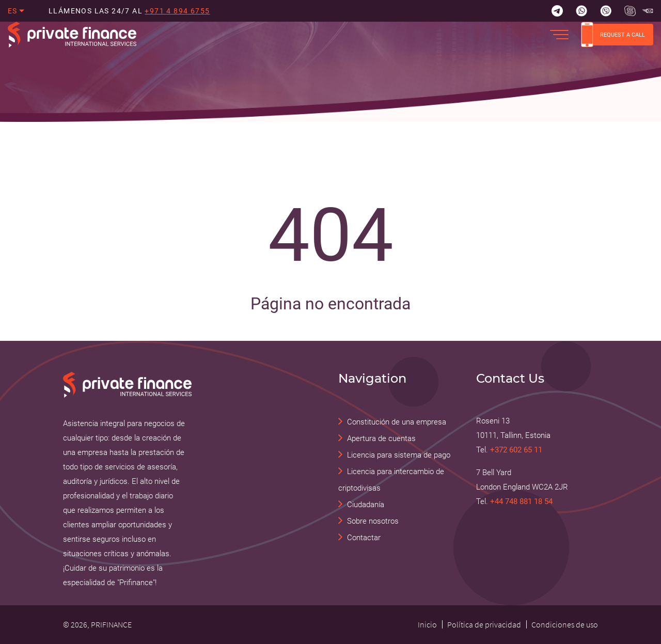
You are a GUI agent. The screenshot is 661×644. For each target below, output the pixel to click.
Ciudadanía (366, 505)
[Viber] (606, 11)
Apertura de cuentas (381, 438)
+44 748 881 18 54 (521, 501)
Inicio (427, 624)
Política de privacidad (484, 624)
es (13, 11)
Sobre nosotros (373, 521)
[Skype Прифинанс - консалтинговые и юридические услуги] (630, 11)
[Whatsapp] (581, 11)
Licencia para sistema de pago (399, 455)
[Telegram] (557, 11)
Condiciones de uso (565, 624)
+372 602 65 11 (516, 450)
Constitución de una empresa (397, 422)
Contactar (364, 538)
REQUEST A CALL (613, 35)
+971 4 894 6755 (177, 11)
